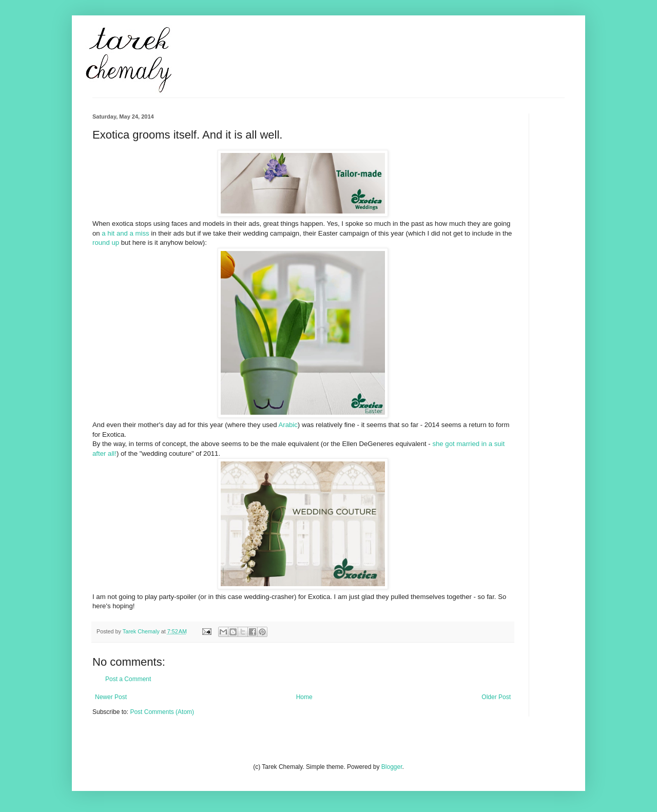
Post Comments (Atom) (162, 712)
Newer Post (111, 697)
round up (106, 243)
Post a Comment (128, 679)
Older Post (496, 697)
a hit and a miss (125, 233)
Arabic (288, 425)
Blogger (392, 767)
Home (304, 697)
